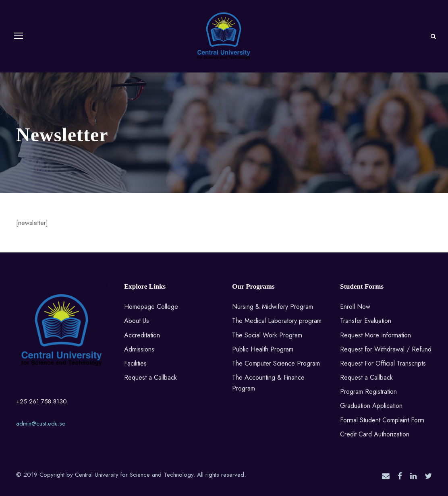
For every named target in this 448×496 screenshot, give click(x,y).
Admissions (139, 349)
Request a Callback (150, 377)
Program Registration (368, 392)
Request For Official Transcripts (383, 363)
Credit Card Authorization (375, 434)
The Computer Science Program (276, 363)
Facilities (135, 363)
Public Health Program (263, 349)
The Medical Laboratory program (277, 321)
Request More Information (375, 335)
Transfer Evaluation (366, 321)
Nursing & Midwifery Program (273, 307)
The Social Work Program (267, 335)
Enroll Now (355, 307)
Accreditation (142, 335)
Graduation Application (371, 406)
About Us (137, 321)
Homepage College (151, 307)
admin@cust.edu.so (41, 424)
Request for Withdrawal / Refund (386, 349)
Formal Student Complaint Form (382, 420)
